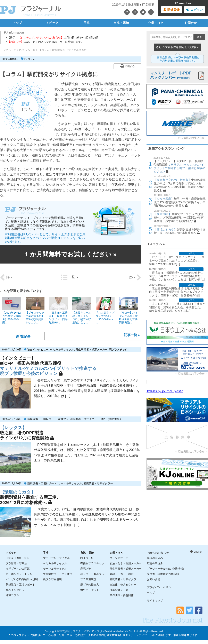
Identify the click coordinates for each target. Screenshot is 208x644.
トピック (52, 23)
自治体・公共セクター (123, 585)
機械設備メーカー (120, 590)
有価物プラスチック (92, 563)
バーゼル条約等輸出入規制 (22, 579)
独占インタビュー (38, 349)
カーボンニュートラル (19, 574)
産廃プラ (63, 419)
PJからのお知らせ (158, 553)
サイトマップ (155, 601)
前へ (6, 277)
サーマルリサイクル (70, 483)
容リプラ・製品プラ (92, 574)
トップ (17, 23)
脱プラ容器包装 (52, 579)
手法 (87, 23)
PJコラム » (156, 244)
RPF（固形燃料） (112, 419)
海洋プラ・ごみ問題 (18, 569)
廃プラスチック (118, 349)
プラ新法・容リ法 (16, 563)
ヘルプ (151, 593)
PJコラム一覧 (27, 50)
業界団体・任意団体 (122, 595)
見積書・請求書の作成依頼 (163, 574)
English (196, 552)
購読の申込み (155, 558)
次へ (135, 277)
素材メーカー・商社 (122, 574)
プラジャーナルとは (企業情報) (165, 569)
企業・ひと (156, 23)
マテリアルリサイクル (56, 558)
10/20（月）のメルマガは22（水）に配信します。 (45, 42)
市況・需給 (121, 23)
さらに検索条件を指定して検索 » (177, 47)
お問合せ (191, 23)
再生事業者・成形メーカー (92, 349)
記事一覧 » (132, 335)
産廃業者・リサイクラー (85, 419)
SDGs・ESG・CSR (18, 558)
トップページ (8, 50)
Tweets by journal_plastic (165, 391)
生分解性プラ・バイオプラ (59, 574)
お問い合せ (154, 579)
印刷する (127, 66)
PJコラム (30, 59)
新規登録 (171, 10)
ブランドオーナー (120, 558)
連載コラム (12, 595)
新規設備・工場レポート (42, 419)
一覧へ (69, 277)
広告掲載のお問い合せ (191, 138)
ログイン (194, 10)
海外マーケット (90, 590)
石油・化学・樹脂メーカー (126, 563)
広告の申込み (155, 563)
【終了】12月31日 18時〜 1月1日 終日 (52, 38)
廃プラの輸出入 (90, 585)
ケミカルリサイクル (62, 349)
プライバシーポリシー (160, 587)
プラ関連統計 (88, 579)
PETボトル (87, 558)
